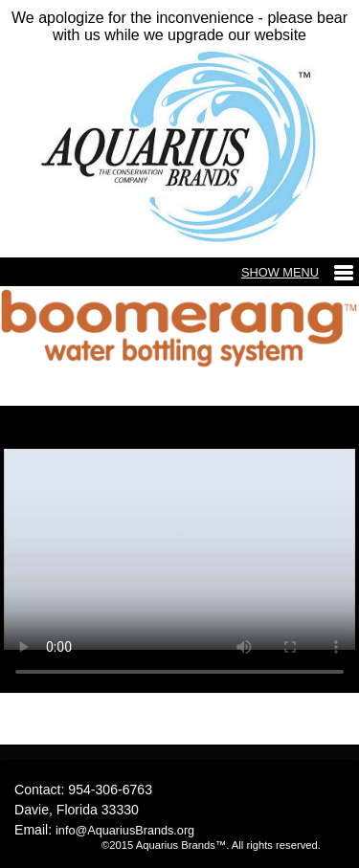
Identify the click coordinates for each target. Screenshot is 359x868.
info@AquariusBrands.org (125, 831)
